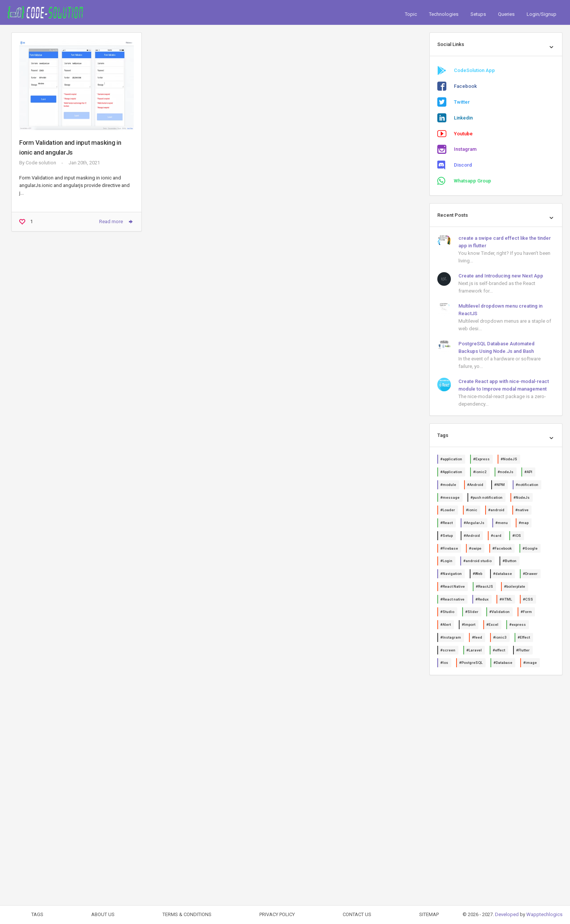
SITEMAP (429, 914)
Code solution (41, 163)
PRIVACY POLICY (277, 914)
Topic (411, 14)
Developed (507, 914)
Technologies (444, 14)
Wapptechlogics (544, 914)
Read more (116, 222)
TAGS (37, 914)
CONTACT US (357, 914)
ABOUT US (103, 914)
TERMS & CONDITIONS (187, 914)
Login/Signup (542, 14)
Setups (478, 14)
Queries (506, 14)
